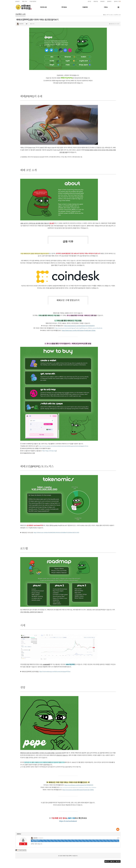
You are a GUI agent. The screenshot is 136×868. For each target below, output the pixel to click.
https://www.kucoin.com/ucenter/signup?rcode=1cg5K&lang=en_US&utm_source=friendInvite (79, 328)
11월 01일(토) (33, 1)
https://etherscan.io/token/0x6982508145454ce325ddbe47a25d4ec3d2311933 (56, 533)
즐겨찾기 (18, 1)
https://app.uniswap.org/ (49, 451)
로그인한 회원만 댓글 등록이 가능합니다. (68, 856)
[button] (107, 861)
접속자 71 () (117, 1)
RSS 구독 (24, 1)
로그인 (89, 1)
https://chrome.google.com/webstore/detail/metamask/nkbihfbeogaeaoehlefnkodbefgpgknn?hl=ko (64, 446)
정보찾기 (103, 1)
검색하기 (109, 1)
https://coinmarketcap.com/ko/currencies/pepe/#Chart (55, 672)
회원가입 (96, 1)
